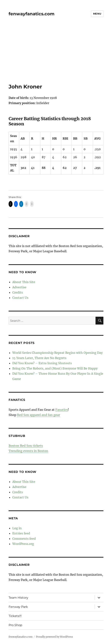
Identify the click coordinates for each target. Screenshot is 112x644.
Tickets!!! (15, 616)
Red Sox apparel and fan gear (39, 415)
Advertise (19, 287)
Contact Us (20, 298)
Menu (97, 14)
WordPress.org (23, 544)
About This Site (24, 282)
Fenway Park (18, 607)
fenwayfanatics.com (32, 14)
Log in (17, 528)
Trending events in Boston (28, 451)
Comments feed (24, 539)
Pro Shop (15, 625)
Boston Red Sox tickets (26, 446)
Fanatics (62, 410)
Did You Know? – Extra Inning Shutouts (42, 363)
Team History (18, 598)
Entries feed (21, 533)
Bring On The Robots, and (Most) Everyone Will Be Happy (55, 368)
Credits (18, 292)
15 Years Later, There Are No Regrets (39, 358)
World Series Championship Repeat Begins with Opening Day (57, 353)
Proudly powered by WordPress (54, 637)
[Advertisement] (56, 56)
